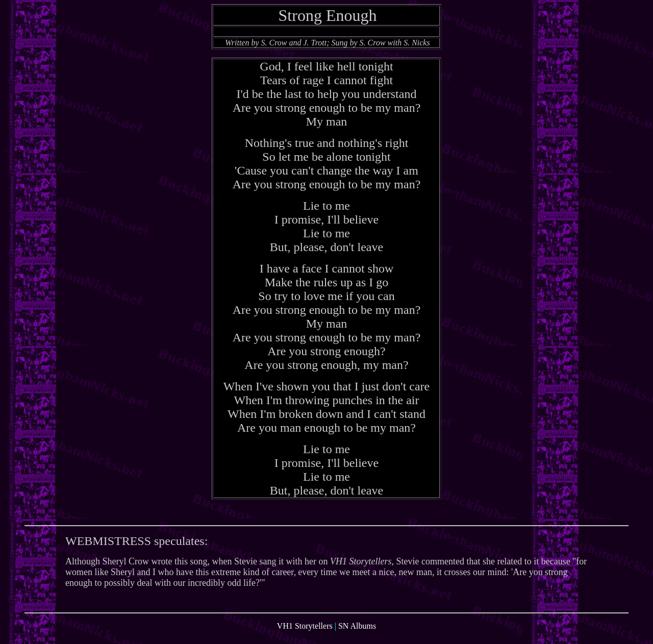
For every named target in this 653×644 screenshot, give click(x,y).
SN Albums (357, 635)
